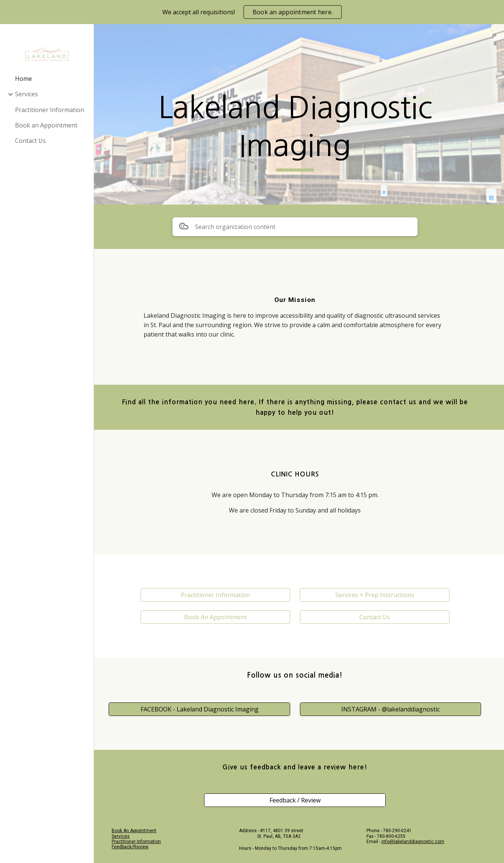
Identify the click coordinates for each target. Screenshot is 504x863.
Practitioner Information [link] (50, 110)
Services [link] (26, 94)
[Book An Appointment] (221, 617)
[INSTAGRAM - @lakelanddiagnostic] (393, 709)
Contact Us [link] (30, 141)
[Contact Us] (377, 617)
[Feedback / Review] (299, 800)
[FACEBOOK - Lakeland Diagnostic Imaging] (205, 709)
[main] (299, 130)
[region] (252, 12)
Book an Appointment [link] (46, 125)
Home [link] (23, 79)
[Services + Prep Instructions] (377, 595)
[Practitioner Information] (221, 595)
